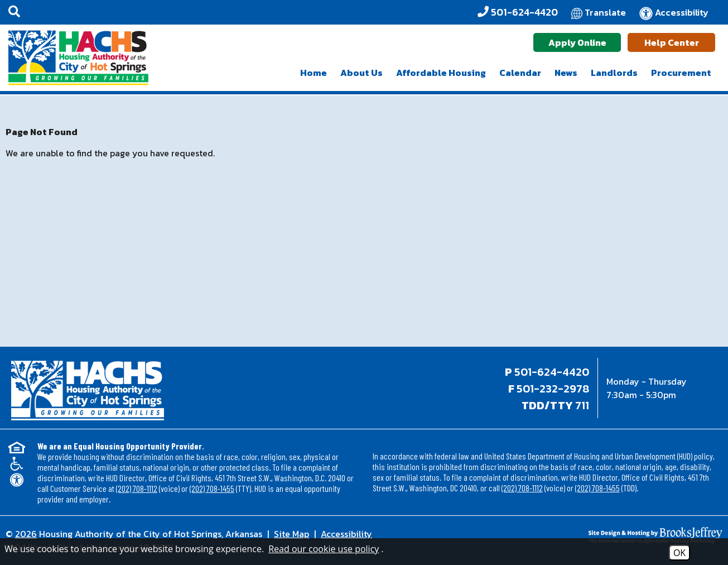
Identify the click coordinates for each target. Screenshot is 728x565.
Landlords (614, 73)
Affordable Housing (441, 73)
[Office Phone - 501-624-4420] (518, 12)
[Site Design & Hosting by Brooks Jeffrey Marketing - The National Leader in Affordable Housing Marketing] (633, 535)
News (566, 73)
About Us (361, 73)
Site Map (291, 534)
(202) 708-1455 (212, 488)
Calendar (520, 73)
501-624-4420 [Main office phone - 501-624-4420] (552, 372)
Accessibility (346, 534)
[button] (14, 12)
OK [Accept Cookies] (679, 553)
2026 (26, 534)
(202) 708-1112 (137, 488)
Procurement (681, 73)
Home (314, 73)
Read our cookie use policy (324, 549)
